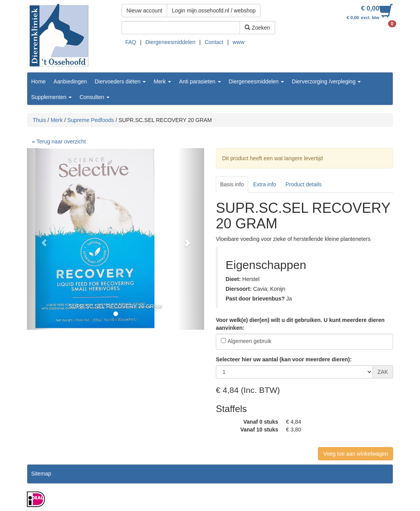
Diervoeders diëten (120, 81)
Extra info (265, 184)
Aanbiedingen (70, 81)
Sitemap (41, 474)
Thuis (39, 120)
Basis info (232, 184)
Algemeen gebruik (250, 341)
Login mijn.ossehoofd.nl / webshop (214, 11)
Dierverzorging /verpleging (326, 81)
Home (38, 81)
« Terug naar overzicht (59, 141)
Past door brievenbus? (255, 299)
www (238, 42)
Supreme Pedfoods (91, 120)
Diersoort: (239, 289)
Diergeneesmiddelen (170, 42)
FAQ (131, 42)
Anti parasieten (200, 81)
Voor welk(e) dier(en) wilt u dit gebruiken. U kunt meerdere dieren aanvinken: (300, 324)
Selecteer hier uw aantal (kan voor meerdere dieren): (284, 359)
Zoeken (257, 28)
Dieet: (233, 279)
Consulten (94, 97)
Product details (304, 184)
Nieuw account (145, 11)
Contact (214, 42)
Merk (162, 81)
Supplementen (51, 97)
